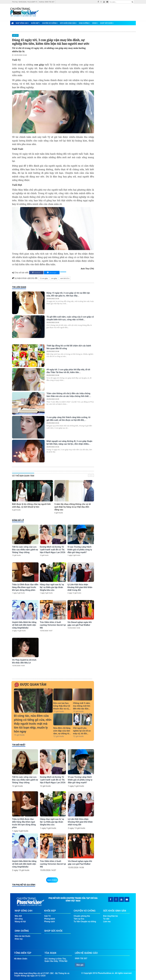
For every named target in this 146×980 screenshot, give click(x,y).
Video (95, 23)
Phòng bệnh (50, 919)
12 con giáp (44, 278)
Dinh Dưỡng (84, 23)
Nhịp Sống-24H (22, 23)
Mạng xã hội (20, 922)
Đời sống (19, 919)
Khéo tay (19, 939)
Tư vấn (106, 919)
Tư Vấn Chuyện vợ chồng (85, 922)
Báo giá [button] (80, 965)
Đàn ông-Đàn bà (110, 916)
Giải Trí (15, 35)
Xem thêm (52, 880)
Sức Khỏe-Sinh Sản (68, 23)
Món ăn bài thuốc (22, 936)
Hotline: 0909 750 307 (47, 2)
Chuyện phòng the (82, 916)
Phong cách (50, 922)
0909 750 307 (81, 958)
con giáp (54, 278)
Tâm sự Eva (79, 919)
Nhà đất (18, 916)
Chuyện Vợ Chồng (50, 23)
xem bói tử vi (65, 278)
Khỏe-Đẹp (35, 23)
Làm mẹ (107, 922)
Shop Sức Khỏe (107, 23)
